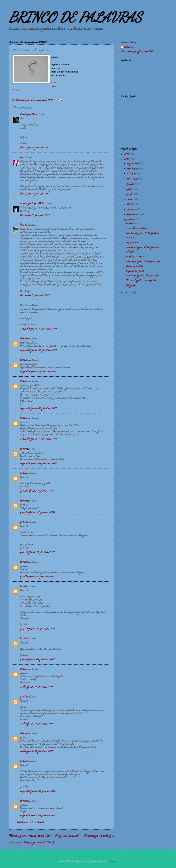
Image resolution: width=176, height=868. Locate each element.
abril (130, 204)
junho (130, 194)
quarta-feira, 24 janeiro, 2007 (38, 491)
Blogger (113, 861)
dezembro (133, 164)
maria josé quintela (32, 204)
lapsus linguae (135, 271)
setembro (133, 179)
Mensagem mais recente (30, 836)
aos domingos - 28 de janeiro (143, 233)
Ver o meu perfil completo (137, 52)
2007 (127, 159)
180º (22, 158)
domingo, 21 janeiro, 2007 (35, 148)
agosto (131, 184)
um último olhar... (137, 228)
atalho (130, 252)
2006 (127, 293)
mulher (131, 224)
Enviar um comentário (31, 822)
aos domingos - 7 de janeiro (142, 276)
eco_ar (130, 238)
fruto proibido (135, 266)
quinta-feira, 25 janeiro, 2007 (37, 552)
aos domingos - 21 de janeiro (143, 247)
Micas (24, 225)
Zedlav (24, 473)
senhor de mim (135, 257)
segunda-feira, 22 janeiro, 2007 (38, 329)
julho (130, 189)
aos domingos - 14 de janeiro (143, 262)
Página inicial (67, 836)
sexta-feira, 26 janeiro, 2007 (37, 687)
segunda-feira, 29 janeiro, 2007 (38, 791)
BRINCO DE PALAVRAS (75, 17)
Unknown (26, 339)
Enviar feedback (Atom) (39, 843)
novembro (133, 169)
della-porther (29, 115)
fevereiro (133, 215)
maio (130, 199)
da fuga (131, 285)
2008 (127, 154)
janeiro (131, 220)
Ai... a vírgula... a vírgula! (142, 280)
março (131, 209)
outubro (132, 174)
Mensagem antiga (99, 836)
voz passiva (133, 243)
